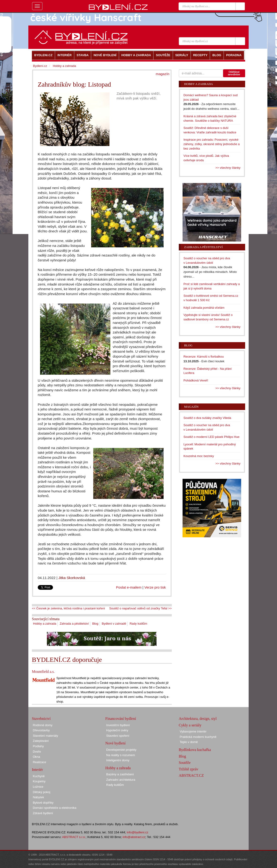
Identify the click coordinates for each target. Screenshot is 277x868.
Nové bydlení (115, 743)
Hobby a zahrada (45, 624)
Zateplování (41, 741)
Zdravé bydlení (43, 813)
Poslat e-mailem (129, 587)
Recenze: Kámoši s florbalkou (204, 357)
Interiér (37, 770)
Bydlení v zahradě (114, 624)
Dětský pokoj (41, 792)
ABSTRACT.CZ (191, 775)
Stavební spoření (118, 736)
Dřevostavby (41, 730)
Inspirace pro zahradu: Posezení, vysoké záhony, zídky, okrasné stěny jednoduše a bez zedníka (212, 144)
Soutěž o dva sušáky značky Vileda (207, 418)
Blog (95, 624)
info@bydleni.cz (138, 832)
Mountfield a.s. (43, 672)
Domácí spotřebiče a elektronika (55, 808)
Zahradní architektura (121, 780)
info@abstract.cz (134, 837)
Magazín (191, 407)
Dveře (37, 752)
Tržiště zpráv (189, 769)
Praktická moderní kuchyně (198, 737)
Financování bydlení (121, 719)
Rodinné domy (43, 725)
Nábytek (38, 797)
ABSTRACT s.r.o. (74, 837)
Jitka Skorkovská (72, 578)
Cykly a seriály (190, 725)
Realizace (39, 762)
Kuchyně (39, 776)
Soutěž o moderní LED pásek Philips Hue (211, 437)
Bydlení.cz (40, 66)
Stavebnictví (41, 719)
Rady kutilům (138, 624)
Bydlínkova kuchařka (195, 750)
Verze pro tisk (155, 587)
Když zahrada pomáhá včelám (204, 308)
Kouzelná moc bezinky (199, 456)
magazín (163, 74)
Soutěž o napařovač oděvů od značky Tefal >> (140, 608)
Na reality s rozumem (121, 755)
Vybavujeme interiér (193, 731)
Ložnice (38, 787)
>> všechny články (228, 168)
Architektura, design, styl (198, 719)
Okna (36, 757)
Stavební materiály (45, 736)
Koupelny (39, 781)
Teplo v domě (189, 742)
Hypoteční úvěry (117, 730)
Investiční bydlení (118, 725)
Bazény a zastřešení (120, 774)
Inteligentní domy (118, 760)
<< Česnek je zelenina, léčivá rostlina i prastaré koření (68, 608)
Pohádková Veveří (196, 380)
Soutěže (185, 763)
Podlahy (38, 746)
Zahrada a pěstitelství (74, 624)
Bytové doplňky (43, 803)
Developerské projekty (121, 750)
